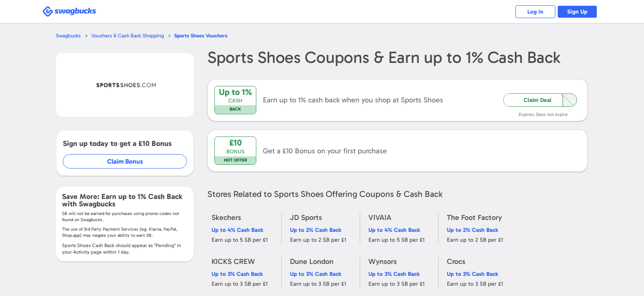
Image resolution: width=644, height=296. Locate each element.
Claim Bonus (125, 161)
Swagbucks (69, 36)
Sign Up (577, 12)
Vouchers (202, 36)
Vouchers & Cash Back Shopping (128, 36)
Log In (534, 12)
